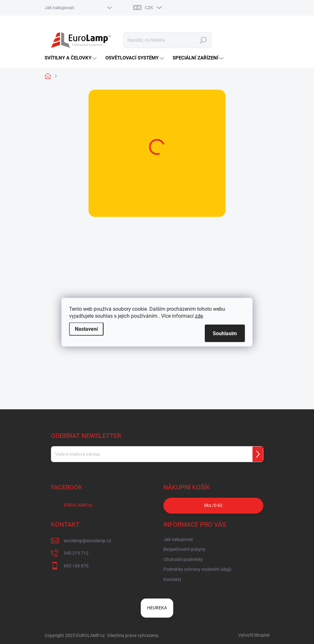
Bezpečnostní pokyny (184, 549)
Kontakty (172, 579)
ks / (213, 506)
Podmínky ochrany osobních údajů (197, 569)
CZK (149, 8)
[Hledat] (167, 40)
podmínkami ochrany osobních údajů (136, 471)
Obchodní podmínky (183, 559)
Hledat (203, 40)
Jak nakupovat (59, 8)
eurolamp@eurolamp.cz (87, 541)
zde (199, 316)
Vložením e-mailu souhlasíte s (110, 471)
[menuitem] (71, 58)
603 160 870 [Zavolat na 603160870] (76, 566)
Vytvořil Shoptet (254, 635)
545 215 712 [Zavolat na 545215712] (76, 553)
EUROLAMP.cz (78, 505)
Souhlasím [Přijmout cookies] (225, 333)
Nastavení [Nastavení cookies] (86, 329)
